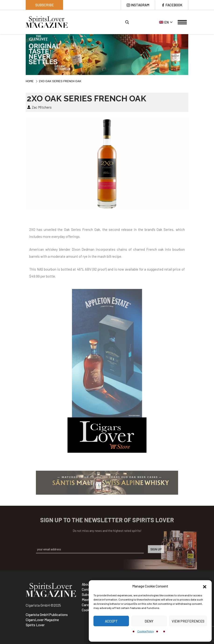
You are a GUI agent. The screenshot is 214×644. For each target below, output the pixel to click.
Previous (22, 55)
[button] (205, 586)
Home (30, 81)
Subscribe (45, 5)
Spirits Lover (35, 625)
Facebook (174, 5)
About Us (89, 584)
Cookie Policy (146, 631)
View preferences (188, 621)
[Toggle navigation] (182, 22)
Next (192, 55)
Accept (111, 621)
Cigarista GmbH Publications (47, 615)
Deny (149, 621)
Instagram (140, 5)
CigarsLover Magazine (42, 620)
